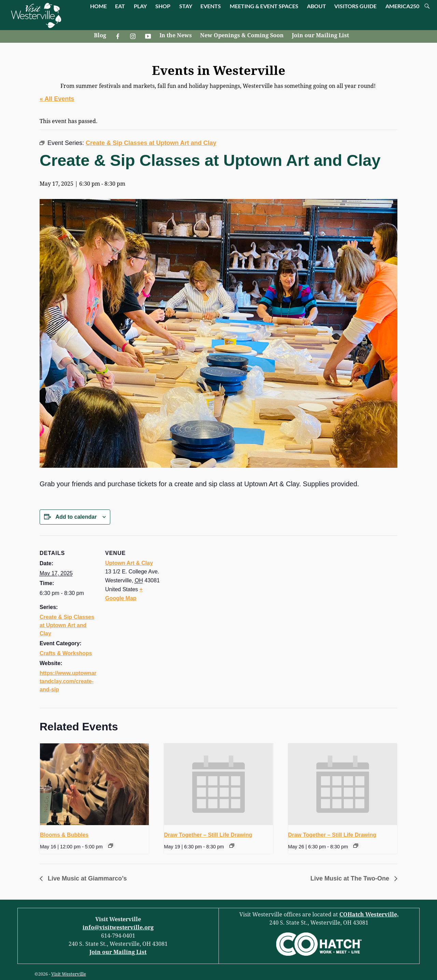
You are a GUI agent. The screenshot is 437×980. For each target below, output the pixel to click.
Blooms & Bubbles (64, 835)
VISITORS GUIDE (355, 6)
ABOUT (316, 6)
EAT (120, 6)
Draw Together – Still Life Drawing (208, 835)
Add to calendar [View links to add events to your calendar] (76, 517)
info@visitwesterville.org (118, 928)
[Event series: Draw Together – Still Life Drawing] (232, 846)
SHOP (163, 6)
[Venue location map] (207, 583)
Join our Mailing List (320, 35)
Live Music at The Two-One (351, 878)
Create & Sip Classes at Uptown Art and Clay (67, 625)
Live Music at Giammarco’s (86, 878)
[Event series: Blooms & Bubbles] (111, 846)
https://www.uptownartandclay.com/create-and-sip (68, 681)
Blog (100, 35)
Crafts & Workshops (66, 653)
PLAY (140, 6)
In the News (176, 35)
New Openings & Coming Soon (242, 35)
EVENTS (211, 6)
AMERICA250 (402, 6)
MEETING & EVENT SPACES (264, 6)
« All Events (57, 99)
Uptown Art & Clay (129, 563)
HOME (98, 6)
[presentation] (94, 784)
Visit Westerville (69, 974)
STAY (186, 6)
